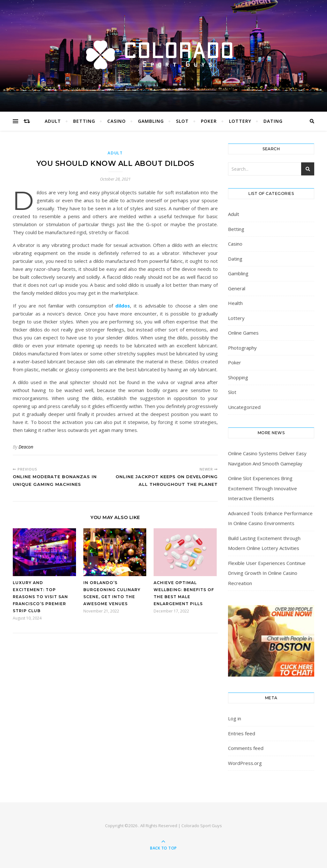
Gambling (151, 121)
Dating (273, 121)
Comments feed (246, 748)
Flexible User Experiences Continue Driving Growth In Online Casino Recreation (267, 573)
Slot (182, 121)
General (237, 288)
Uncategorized (244, 407)
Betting (84, 121)
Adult (53, 121)
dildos (123, 306)
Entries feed (242, 733)
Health (235, 303)
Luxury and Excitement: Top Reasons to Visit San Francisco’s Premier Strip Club (40, 597)
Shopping (238, 377)
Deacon (26, 447)
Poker (209, 121)
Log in (235, 718)
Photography (242, 348)
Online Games (243, 333)
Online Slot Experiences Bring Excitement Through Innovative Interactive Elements (262, 488)
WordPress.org (245, 763)
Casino (117, 121)
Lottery (240, 121)
